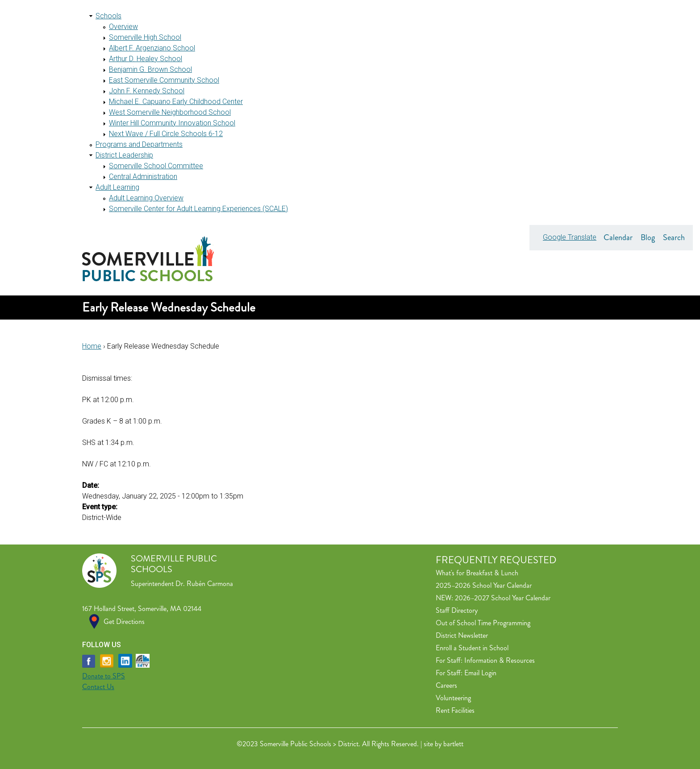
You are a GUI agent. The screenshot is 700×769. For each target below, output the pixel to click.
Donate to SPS (104, 676)
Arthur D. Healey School (146, 59)
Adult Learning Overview (146, 198)
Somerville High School (145, 37)
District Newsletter (462, 635)
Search (674, 237)
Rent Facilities (455, 710)
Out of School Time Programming (483, 623)
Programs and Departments (139, 144)
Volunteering (453, 698)
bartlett (453, 744)
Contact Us (98, 687)
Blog (648, 237)
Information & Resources (500, 660)
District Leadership (124, 155)
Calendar (618, 237)
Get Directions (124, 621)
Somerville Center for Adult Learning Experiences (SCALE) (198, 209)
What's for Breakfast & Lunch (477, 573)
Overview (123, 27)
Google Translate (570, 237)
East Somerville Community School (164, 80)
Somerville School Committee (156, 166)
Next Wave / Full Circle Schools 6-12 (166, 134)
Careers (446, 685)
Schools (108, 16)
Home (92, 346)
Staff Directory (457, 610)
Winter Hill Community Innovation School (172, 123)
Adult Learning (117, 187)
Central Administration (143, 177)
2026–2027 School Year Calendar (503, 598)
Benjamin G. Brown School (150, 69)
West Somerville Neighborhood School (170, 112)
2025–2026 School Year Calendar (484, 585)
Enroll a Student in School (472, 648)
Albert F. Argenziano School (152, 48)
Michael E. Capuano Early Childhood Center (176, 102)
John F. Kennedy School (147, 91)
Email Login (480, 673)
